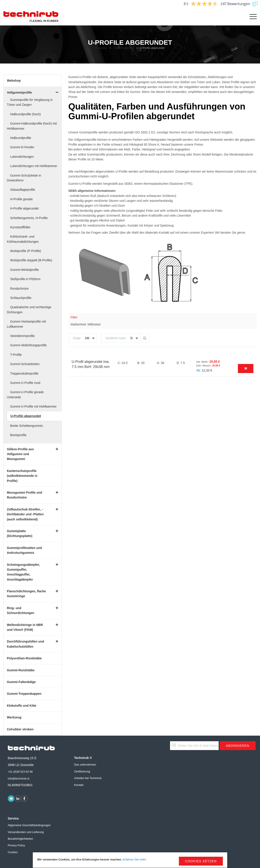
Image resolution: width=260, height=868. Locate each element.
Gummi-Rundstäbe (21, 670)
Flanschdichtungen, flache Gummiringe (26, 594)
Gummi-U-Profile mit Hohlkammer (33, 406)
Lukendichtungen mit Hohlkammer (34, 166)
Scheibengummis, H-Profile (29, 218)
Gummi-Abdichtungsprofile (28, 345)
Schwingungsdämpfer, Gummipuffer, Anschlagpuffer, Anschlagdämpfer (23, 572)
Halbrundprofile (21, 138)
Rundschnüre (19, 289)
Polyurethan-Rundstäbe (24, 658)
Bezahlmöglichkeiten (20, 839)
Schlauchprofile (21, 298)
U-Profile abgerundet (26, 416)
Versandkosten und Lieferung (26, 832)
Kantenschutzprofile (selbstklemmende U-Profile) (22, 476)
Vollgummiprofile (124, 48)
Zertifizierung (82, 772)
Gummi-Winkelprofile (25, 270)
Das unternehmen (85, 765)
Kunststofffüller (20, 227)
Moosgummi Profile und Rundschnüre (24, 495)
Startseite (102, 48)
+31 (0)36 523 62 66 (20, 772)
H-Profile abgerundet (24, 208)
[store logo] (31, 17)
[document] (130, 860)
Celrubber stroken (20, 729)
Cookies (13, 852)
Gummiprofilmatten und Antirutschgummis (24, 550)
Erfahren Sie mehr (134, 859)
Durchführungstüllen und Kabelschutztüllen (25, 644)
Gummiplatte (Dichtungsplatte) (20, 533)
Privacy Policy (16, 845)
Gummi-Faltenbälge (21, 682)
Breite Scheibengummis (27, 426)
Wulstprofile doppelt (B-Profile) (31, 260)
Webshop (14, 81)
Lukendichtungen (22, 157)
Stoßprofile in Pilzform (25, 279)
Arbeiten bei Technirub (88, 778)
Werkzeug (14, 717)
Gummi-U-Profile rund (25, 383)
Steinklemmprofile (22, 336)
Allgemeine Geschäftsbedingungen (29, 825)
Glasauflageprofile (23, 190)
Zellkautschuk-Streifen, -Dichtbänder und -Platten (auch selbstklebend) (25, 514)
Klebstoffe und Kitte (22, 706)
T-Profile (16, 355)
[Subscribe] (238, 746)
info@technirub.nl (18, 779)
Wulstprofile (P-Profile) (26, 251)
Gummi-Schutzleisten (25, 364)
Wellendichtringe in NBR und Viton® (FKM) (25, 627)
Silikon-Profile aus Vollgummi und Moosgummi (20, 454)
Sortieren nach (116, 338)
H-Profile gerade (21, 199)
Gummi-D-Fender (22, 147)
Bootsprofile (18, 435)
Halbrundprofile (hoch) (26, 114)
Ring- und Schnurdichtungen (21, 610)
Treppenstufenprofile (24, 373)
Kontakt (79, 785)
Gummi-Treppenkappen (24, 694)
